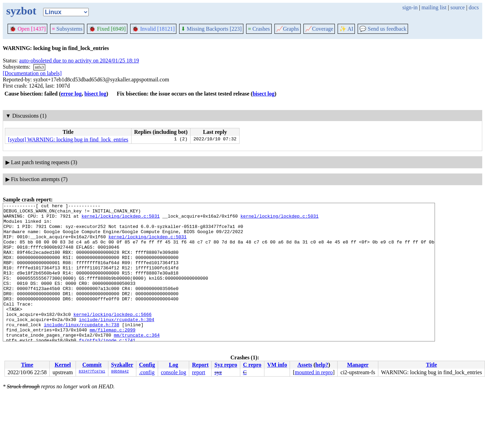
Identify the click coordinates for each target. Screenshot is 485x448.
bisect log (95, 94)
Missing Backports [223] (211, 29)
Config (147, 365)
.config (147, 372)
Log (173, 365)
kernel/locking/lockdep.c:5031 (120, 219)
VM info (277, 365)
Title (431, 365)
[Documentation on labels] (32, 73)
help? (322, 365)
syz (218, 372)
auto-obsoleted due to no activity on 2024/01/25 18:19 (79, 61)
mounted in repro (314, 372)
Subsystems (67, 29)
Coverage (319, 29)
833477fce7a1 (92, 372)
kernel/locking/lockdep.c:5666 (113, 337)
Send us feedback (383, 29)
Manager (358, 365)
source (458, 7)
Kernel (63, 365)
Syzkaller (122, 365)
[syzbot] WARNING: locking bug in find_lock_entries (68, 140)
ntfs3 (39, 67)
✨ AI (346, 29)
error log (71, 94)
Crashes (259, 29)
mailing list (434, 7)
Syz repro (226, 365)
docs (474, 7)
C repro (252, 365)
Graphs (288, 29)
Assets (305, 365)
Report (200, 365)
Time (27, 365)
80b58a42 (120, 372)
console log (173, 372)
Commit (92, 365)
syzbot (21, 11)
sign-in (410, 7)
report (198, 372)
